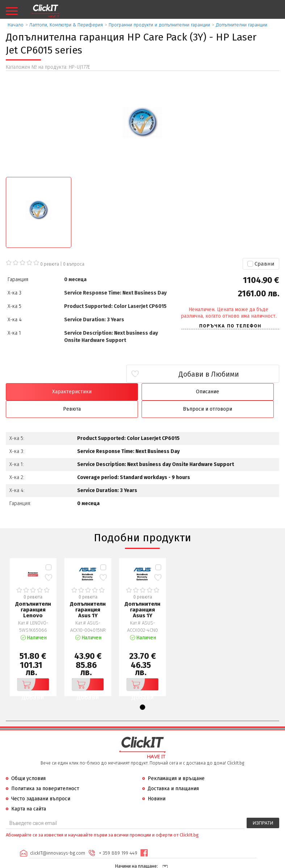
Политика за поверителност (45, 772)
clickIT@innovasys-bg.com (57, 836)
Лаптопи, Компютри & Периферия (66, 25)
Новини (157, 782)
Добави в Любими (236, 374)
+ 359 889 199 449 (118, 836)
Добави (32, 668)
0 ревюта (50, 264)
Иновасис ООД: (104, 862)
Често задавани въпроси (41, 782)
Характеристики (39, 392)
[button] (142, 690)
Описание (108, 392)
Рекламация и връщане (176, 761)
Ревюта (177, 392)
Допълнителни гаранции (242, 25)
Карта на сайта (29, 792)
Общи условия (28, 761)
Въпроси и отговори (247, 392)
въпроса (74, 264)
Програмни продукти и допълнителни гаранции (159, 25)
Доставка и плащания (173, 772)
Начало (16, 25)
